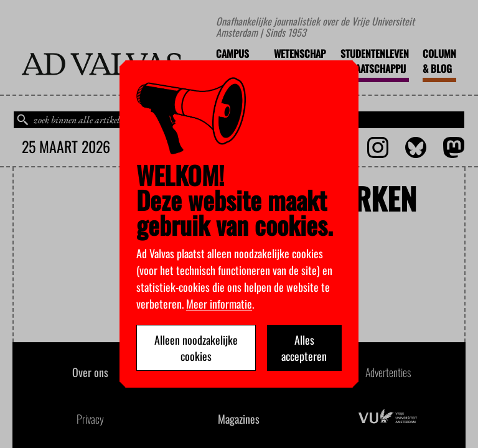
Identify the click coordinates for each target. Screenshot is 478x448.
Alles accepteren (304, 348)
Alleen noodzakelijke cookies (196, 348)
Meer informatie (219, 304)
